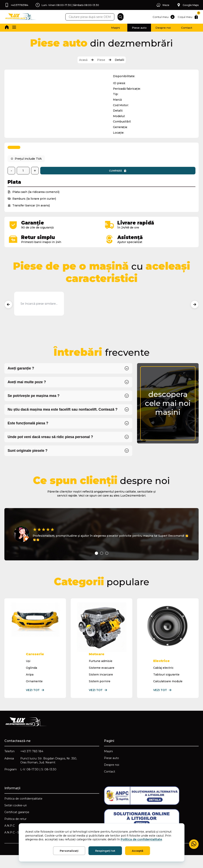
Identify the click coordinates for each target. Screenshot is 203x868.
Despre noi (152, 28)
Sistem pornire (99, 692)
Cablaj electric (163, 678)
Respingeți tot (105, 851)
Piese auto (122, 28)
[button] (15, 28)
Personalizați (69, 851)
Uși (28, 672)
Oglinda (32, 678)
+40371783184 (17, 5)
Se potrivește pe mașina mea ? (35, 402)
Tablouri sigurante (166, 685)
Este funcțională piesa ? (29, 430)
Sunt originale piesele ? (28, 458)
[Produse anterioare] (9, 310)
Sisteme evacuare (101, 678)
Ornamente (34, 692)
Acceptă (138, 851)
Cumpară (65, 176)
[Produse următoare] (194, 310)
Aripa (30, 685)
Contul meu (162, 17)
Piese (101, 60)
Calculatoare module (168, 692)
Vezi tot (35, 701)
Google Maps (187, 5)
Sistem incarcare (101, 685)
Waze (161, 5)
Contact (183, 28)
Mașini (92, 28)
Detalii (119, 60)
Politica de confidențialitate (24, 811)
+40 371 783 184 (32, 762)
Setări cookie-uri (16, 818)
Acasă (83, 60)
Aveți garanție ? (22, 374)
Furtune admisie (100, 672)
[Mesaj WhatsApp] (193, 844)
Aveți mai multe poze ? (28, 388)
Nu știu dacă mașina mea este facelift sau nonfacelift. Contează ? (64, 416)
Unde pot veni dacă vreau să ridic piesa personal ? (52, 444)
